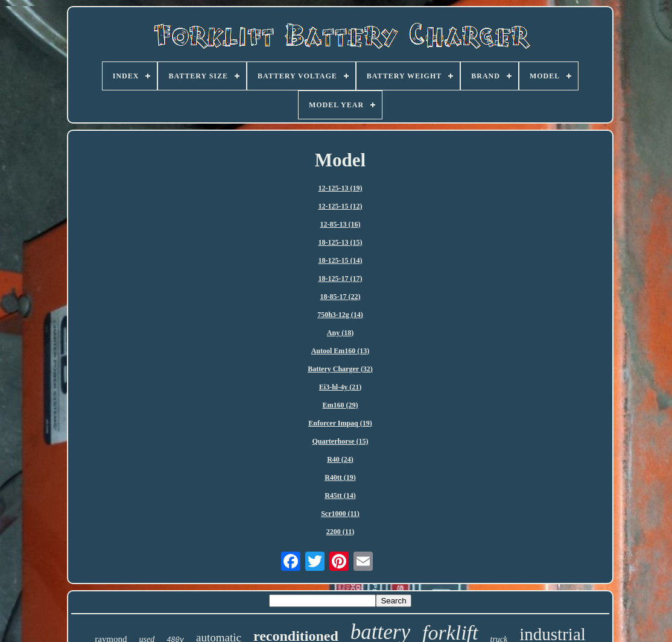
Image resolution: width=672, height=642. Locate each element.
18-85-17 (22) (341, 297)
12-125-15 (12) (341, 206)
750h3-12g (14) (340, 315)
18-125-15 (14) (341, 260)
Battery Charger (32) (340, 369)
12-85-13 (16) (341, 224)
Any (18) (340, 333)
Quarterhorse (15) (341, 441)
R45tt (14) (340, 496)
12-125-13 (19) (341, 188)
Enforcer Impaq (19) (340, 423)
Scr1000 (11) (340, 514)
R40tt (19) (340, 477)
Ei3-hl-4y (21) (340, 387)
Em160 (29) (341, 405)
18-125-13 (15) (341, 242)
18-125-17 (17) (341, 279)
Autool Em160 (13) (341, 351)
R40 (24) (340, 459)
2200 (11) (340, 532)
